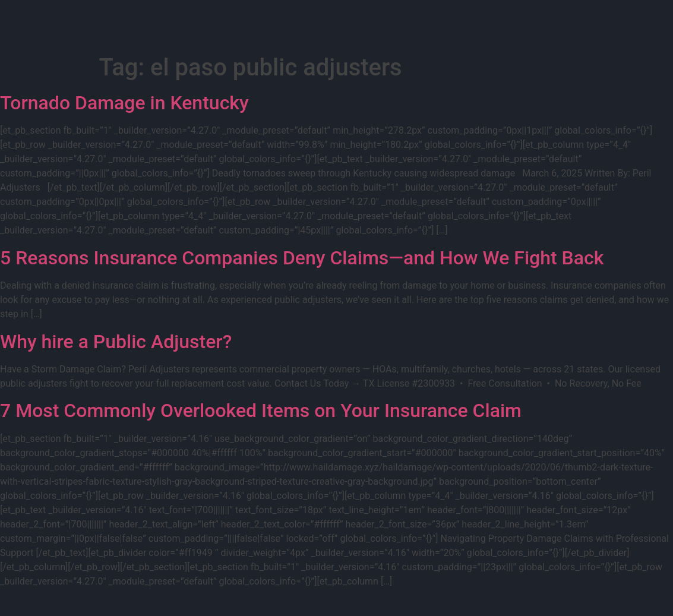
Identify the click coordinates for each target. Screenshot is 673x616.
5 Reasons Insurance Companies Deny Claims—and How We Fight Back (302, 258)
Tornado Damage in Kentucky (124, 103)
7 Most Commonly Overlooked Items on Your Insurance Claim (261, 410)
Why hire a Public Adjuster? (116, 342)
